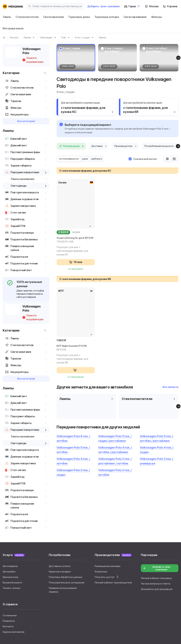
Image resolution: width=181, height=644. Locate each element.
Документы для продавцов (157, 535)
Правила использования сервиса (63, 536)
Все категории (26, 121)
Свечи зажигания (45, 600)
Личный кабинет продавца (156, 524)
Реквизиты (9, 567)
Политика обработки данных (65, 523)
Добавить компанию (104, 6)
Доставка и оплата (60, 512)
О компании (10, 561)
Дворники (23, 600)
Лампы (7, 600)
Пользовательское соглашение (67, 529)
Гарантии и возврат (60, 518)
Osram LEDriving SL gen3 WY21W (76, 240)
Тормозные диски (72, 600)
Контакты (8, 572)
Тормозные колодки (101, 600)
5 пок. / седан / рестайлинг (114, 50)
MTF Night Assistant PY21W (76, 348)
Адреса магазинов (14, 578)
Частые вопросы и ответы (156, 530)
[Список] (174, 159)
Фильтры (8, 607)
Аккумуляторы (158, 600)
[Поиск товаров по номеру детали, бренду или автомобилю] (55, 6)
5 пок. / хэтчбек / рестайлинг (157, 50)
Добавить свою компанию (157, 514)
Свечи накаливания (131, 600)
